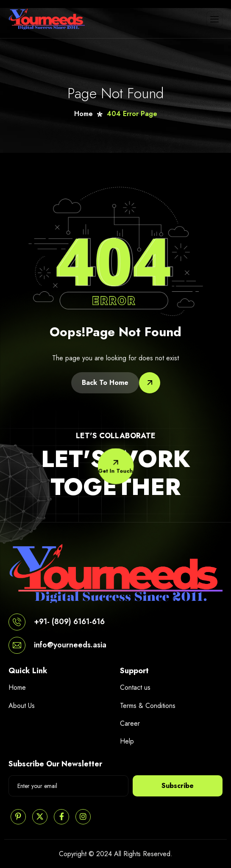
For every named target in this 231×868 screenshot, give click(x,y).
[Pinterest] (18, 817)
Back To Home (105, 383)
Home (17, 687)
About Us (22, 706)
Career (130, 723)
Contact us (135, 687)
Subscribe (178, 786)
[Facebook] (61, 817)
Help (127, 741)
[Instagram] (83, 817)
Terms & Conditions (148, 706)
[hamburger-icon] (214, 19)
